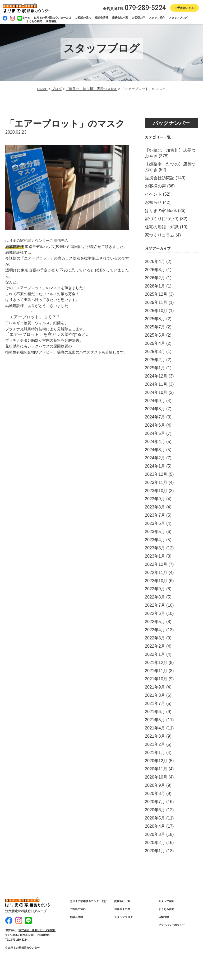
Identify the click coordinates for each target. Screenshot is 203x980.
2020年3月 (155, 834)
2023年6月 (155, 523)
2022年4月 (155, 630)
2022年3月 (155, 638)
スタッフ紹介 (157, 18)
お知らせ (153, 202)
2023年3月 (155, 548)
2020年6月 (155, 810)
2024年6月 (155, 425)
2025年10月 (156, 311)
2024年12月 (156, 376)
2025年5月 (155, 335)
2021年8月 (155, 695)
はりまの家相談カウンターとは (53, 18)
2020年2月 (155, 843)
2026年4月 (155, 262)
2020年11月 (156, 769)
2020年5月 (155, 818)
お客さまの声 (122, 909)
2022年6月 (155, 613)
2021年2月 (155, 744)
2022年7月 (155, 605)
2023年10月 (156, 491)
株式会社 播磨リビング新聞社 (37, 928)
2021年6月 (155, 712)
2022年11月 (156, 573)
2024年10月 (156, 392)
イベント (153, 194)
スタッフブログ (178, 18)
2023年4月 (155, 540)
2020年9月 (155, 785)
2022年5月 (155, 622)
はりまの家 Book (161, 211)
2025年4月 (155, 343)
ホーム (26, 18)
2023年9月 (155, 499)
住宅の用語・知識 (162, 227)
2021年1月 (155, 753)
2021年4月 (155, 728)
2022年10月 (156, 581)
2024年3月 (155, 450)
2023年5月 (155, 532)
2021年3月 (155, 736)
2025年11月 (156, 302)
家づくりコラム (160, 235)
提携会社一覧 (120, 18)
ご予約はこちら (184, 8)
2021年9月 (155, 687)
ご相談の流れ (83, 18)
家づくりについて (162, 219)
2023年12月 (156, 474)
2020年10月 (156, 777)
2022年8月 (155, 597)
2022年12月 (156, 564)
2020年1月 (155, 851)
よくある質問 (34, 21)
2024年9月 (155, 401)
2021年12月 (156, 663)
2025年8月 (155, 319)
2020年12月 (156, 761)
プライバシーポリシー (172, 925)
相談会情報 (101, 18)
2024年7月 (155, 417)
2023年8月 (155, 507)
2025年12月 (156, 294)
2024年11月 (156, 384)
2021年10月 (156, 679)
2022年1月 (155, 654)
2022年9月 (155, 589)
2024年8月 (155, 409)
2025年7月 (155, 327)
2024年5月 (155, 433)
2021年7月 (155, 703)
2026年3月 (155, 270)
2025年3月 (155, 352)
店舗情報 (51, 21)
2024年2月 (155, 458)
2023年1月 (155, 556)
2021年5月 (155, 720)
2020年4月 (155, 826)
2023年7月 (155, 515)
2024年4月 (155, 442)
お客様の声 (139, 18)
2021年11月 (156, 671)
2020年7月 (155, 802)
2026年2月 (155, 278)
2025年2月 (155, 360)
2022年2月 (155, 646)
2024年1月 (155, 466)
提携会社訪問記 (160, 178)
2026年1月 (155, 286)
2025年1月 (155, 368)
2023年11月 (156, 482)
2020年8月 (155, 793)
